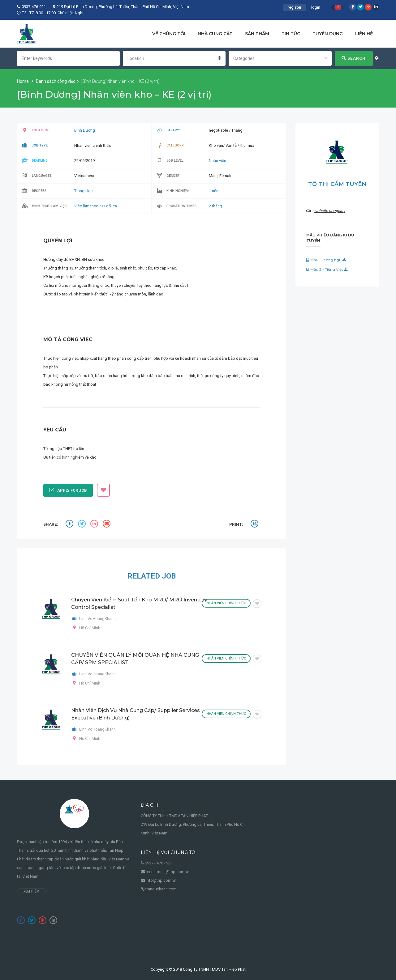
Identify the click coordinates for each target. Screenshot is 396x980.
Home (23, 81)
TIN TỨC (291, 34)
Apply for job (68, 490)
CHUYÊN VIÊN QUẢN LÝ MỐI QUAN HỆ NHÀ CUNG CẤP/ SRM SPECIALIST (135, 659)
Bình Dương (85, 130)
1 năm (214, 191)
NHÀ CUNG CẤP (215, 34)
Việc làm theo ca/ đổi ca (96, 206)
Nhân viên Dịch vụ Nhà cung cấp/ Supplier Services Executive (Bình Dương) (136, 714)
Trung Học (83, 191)
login (316, 7)
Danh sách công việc (56, 81)
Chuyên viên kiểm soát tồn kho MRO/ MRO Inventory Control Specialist (139, 603)
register (295, 7)
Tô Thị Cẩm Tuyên (337, 184)
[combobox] (174, 58)
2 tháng (215, 206)
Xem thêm (31, 891)
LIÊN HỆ (364, 34)
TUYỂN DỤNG (328, 34)
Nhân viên (217, 161)
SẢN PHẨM (257, 34)
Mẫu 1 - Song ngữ (326, 260)
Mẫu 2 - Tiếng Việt (327, 269)
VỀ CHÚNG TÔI (169, 34)
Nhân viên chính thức (226, 603)
